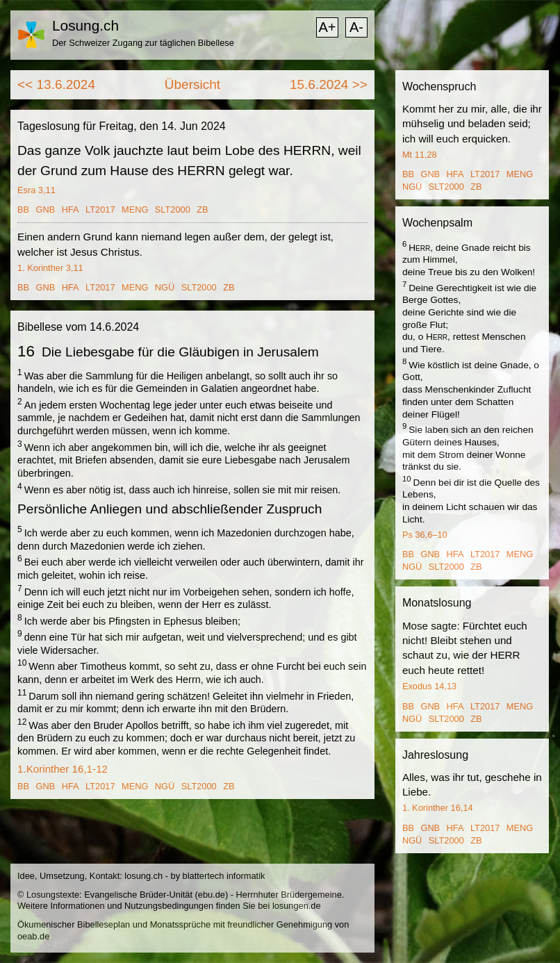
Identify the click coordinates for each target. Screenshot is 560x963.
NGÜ (165, 287)
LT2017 (100, 209)
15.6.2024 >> (329, 84)
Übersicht (192, 84)
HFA (71, 209)
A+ (327, 27)
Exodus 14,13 (429, 686)
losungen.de (297, 906)
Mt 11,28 (420, 155)
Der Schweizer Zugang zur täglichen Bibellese (143, 43)
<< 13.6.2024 (56, 84)
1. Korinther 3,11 (50, 268)
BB (23, 209)
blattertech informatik (224, 876)
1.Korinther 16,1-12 (63, 769)
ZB (202, 209)
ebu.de (212, 895)
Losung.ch (85, 25)
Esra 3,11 (36, 190)
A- (356, 27)
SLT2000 (173, 209)
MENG (135, 209)
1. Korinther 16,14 (438, 808)
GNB (46, 209)
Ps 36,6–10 (425, 535)
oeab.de (33, 936)
